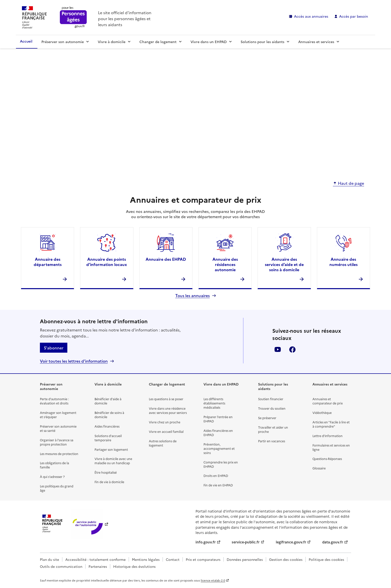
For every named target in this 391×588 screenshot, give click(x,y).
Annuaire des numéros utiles (343, 262)
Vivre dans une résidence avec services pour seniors (168, 410)
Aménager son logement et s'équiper (58, 415)
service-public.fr (246, 542)
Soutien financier (271, 399)
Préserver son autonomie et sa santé (58, 428)
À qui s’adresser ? (52, 477)
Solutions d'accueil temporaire (108, 438)
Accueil (26, 41)
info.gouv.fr (206, 542)
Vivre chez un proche (165, 422)
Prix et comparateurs (203, 559)
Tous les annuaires (193, 295)
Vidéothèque (322, 413)
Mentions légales (146, 559)
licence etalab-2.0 (213, 580)
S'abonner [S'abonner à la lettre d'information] (54, 348)
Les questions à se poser (166, 399)
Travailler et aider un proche (273, 429)
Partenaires (98, 566)
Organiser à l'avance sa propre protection (57, 442)
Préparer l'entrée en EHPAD (218, 419)
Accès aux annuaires (311, 16)
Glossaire (319, 468)
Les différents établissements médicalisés (214, 403)
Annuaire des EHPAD (166, 259)
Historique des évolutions (134, 566)
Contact (173, 559)
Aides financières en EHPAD (218, 433)
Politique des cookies (326, 559)
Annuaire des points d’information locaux (107, 262)
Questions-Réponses (327, 459)
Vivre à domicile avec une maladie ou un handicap (113, 461)
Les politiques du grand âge (57, 488)
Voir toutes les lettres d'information (74, 361)
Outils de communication (61, 566)
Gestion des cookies (286, 559)
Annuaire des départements (48, 262)
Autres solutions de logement (163, 443)
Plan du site (49, 559)
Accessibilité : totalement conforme (96, 559)
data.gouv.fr (333, 542)
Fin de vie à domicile (109, 482)
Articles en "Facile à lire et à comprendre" (331, 424)
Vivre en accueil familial (166, 431)
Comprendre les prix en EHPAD (221, 464)
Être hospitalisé (106, 472)
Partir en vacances (272, 441)
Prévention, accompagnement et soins (219, 448)
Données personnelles (245, 559)
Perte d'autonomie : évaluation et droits (54, 401)
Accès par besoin (354, 16)
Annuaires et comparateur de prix (328, 401)
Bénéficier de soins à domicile (109, 415)
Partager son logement (111, 449)
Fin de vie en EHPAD (218, 485)
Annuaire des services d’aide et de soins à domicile (284, 264)
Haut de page (351, 183)
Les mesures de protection (59, 454)
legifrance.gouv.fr (291, 542)
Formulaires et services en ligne (331, 447)
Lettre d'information (328, 436)
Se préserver (267, 418)
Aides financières (107, 426)
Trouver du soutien (272, 408)
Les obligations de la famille (54, 465)
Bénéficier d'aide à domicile (108, 401)
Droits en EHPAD (216, 476)
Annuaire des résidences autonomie (225, 264)
